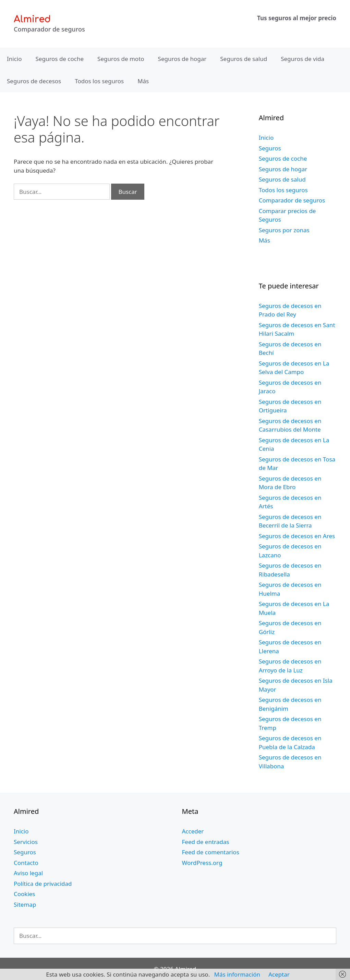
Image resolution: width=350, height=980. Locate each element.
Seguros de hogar (182, 59)
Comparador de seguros (292, 200)
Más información (237, 974)
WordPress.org (202, 863)
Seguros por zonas (284, 230)
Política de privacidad (43, 884)
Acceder (193, 831)
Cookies (25, 894)
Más (143, 81)
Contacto (26, 863)
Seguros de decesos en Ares (297, 536)
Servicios (26, 842)
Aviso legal (28, 873)
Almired (32, 19)
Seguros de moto (121, 59)
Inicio (14, 59)
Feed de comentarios (211, 852)
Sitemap (25, 904)
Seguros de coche (60, 59)
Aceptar (279, 974)
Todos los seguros (99, 81)
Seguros (270, 148)
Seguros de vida (303, 59)
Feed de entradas (206, 842)
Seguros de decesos (34, 81)
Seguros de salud (244, 59)
